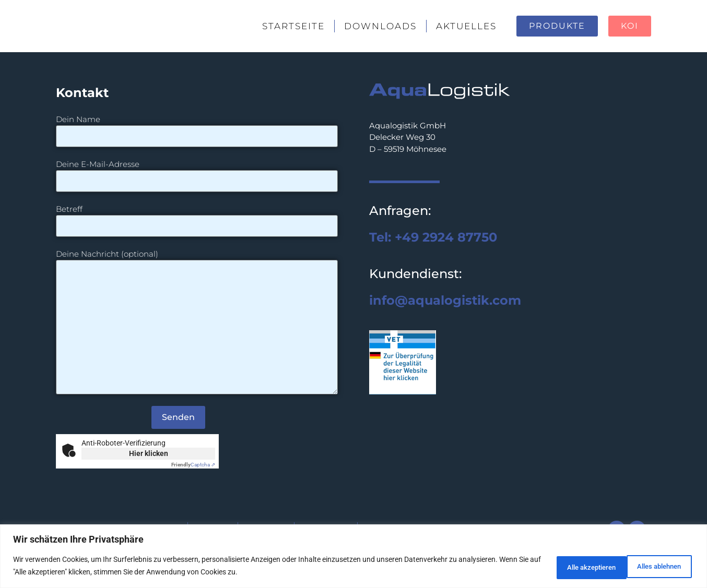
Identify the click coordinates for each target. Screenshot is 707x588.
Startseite (293, 26)
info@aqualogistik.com (445, 300)
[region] (353, 557)
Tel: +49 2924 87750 (433, 237)
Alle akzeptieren (652, 567)
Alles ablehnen (565, 567)
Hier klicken (149, 453)
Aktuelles (466, 26)
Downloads (380, 26)
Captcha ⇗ (193, 465)
